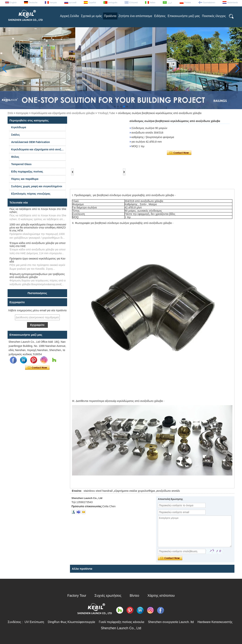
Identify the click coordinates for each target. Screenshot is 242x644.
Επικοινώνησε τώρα (37, 368)
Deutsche (33, 2)
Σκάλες (16, 135)
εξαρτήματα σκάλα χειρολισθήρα (134, 491)
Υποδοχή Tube (106, 113)
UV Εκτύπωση (34, 622)
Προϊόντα (110, 16)
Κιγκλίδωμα (19, 127)
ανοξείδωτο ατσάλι (168, 491)
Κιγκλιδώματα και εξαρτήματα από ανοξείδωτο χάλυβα (63, 113)
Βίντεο (134, 596)
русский (73, 2)
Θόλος (15, 157)
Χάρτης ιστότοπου (161, 596)
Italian (152, 2)
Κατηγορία (22, 113)
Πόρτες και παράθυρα (25, 179)
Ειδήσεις (160, 16)
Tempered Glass (21, 164)
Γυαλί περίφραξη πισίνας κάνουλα (122, 622)
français (53, 2)
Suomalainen (209, 2)
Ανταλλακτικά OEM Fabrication (31, 142)
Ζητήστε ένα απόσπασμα (135, 16)
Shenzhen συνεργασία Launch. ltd (171, 622)
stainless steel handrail (98, 491)
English (13, 2)
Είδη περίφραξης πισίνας (27, 172)
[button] (115, 106)
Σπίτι (10, 113)
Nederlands (233, 2)
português (113, 2)
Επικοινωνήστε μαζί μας (184, 16)
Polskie (188, 2)
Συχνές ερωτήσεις (108, 596)
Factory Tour (77, 596)
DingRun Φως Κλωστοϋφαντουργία (71, 622)
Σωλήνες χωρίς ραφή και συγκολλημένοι (37, 186)
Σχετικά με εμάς (91, 16)
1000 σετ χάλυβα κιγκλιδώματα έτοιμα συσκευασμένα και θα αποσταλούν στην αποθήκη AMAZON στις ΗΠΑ (38, 228)
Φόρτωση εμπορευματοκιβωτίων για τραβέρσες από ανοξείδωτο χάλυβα (37, 276)
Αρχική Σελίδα (69, 16)
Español (92, 2)
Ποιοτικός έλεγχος (214, 16)
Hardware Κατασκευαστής (215, 622)
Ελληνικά (133, 2)
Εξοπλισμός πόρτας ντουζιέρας (31, 194)
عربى (170, 2)
